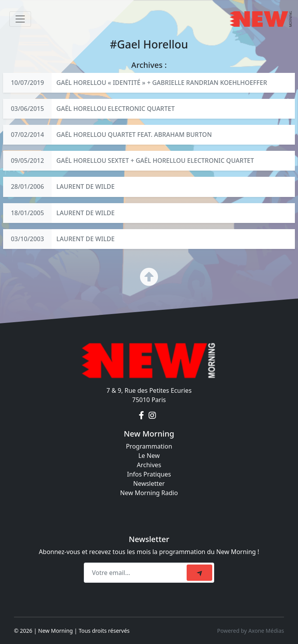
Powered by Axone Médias (251, 631)
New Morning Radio (149, 493)
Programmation (149, 446)
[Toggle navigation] (20, 19)
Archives (149, 465)
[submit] (199, 573)
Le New (149, 456)
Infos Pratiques (149, 474)
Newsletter (149, 483)
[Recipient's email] (136, 573)
